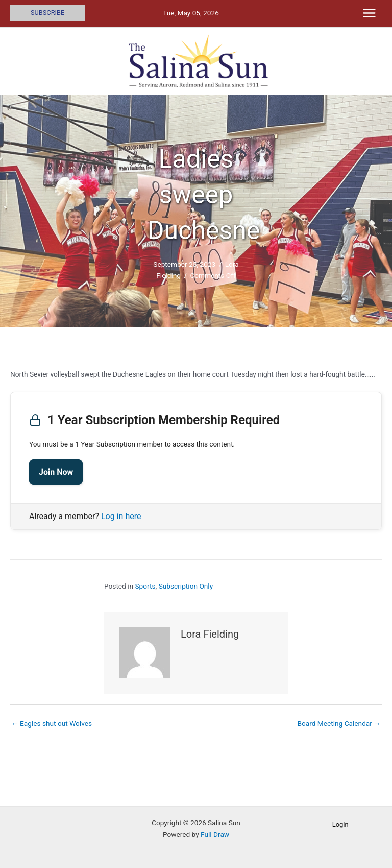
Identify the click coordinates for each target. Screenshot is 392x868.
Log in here (121, 516)
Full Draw (215, 834)
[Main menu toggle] (370, 13)
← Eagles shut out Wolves (52, 723)
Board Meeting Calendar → (339, 723)
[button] (47, 13)
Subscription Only (186, 586)
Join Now (56, 472)
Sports (145, 586)
